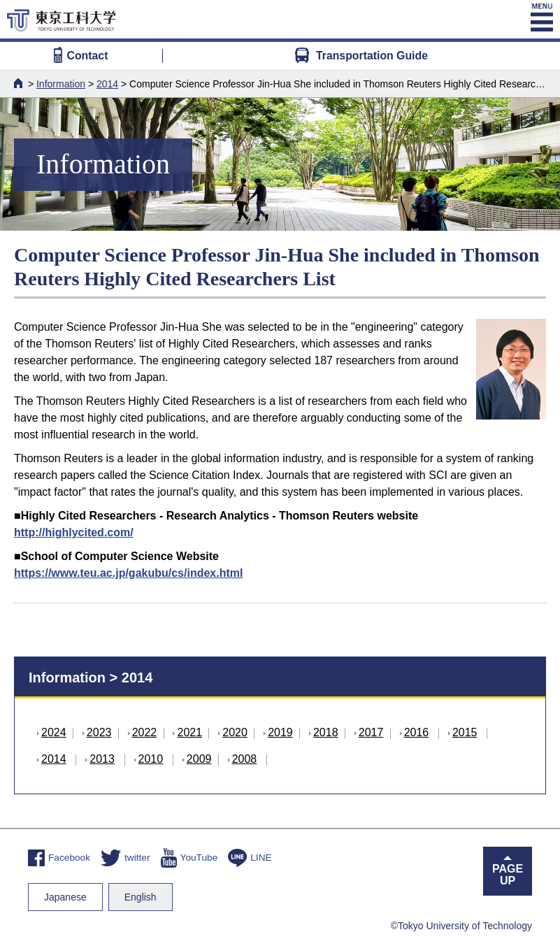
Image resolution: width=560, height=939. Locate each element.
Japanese (65, 897)
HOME (20, 83)
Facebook (59, 858)
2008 (245, 759)
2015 (465, 732)
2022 (145, 732)
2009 (199, 759)
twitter (125, 858)
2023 (99, 732)
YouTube (189, 858)
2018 (326, 732)
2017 (371, 732)
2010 (151, 759)
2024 (54, 732)
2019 (280, 732)
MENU (541, 17)
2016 (417, 732)
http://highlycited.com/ (74, 532)
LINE (250, 858)
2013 (102, 759)
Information (61, 84)
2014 (107, 84)
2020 (235, 732)
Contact (81, 56)
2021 (189, 732)
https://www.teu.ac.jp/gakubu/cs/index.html (128, 573)
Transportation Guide (361, 56)
